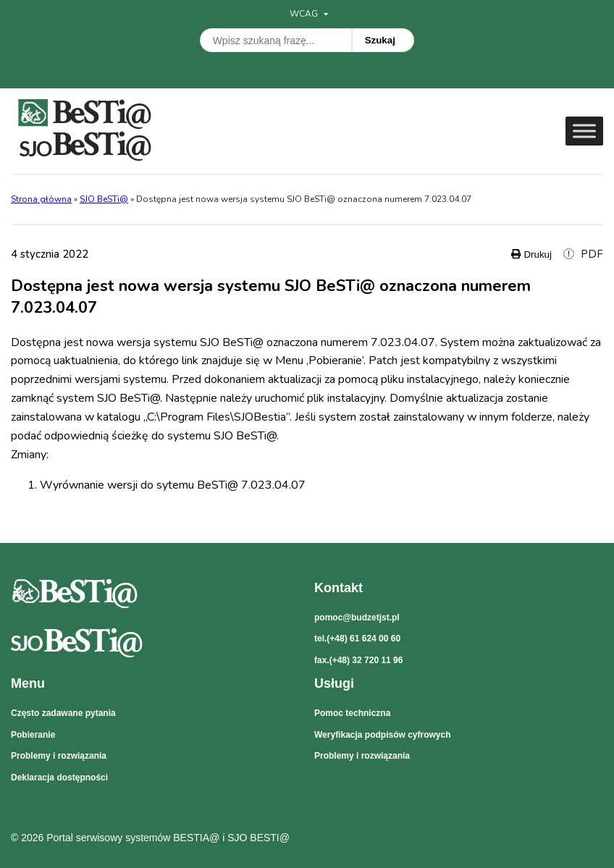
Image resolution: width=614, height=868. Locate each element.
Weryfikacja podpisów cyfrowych (383, 735)
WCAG (309, 14)
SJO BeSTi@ (104, 199)
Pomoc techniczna (352, 713)
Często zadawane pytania (63, 713)
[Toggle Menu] (584, 131)
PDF (583, 254)
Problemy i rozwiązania (59, 756)
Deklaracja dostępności (59, 778)
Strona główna (41, 199)
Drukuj (531, 254)
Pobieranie (33, 735)
